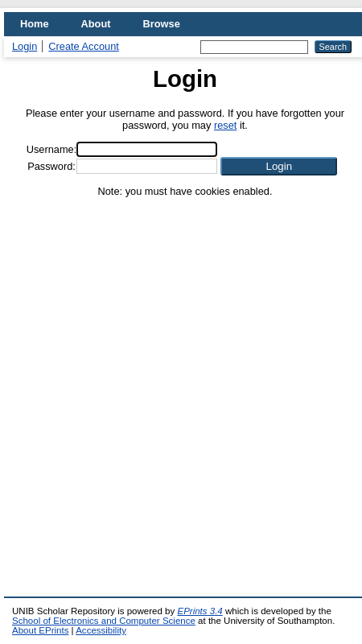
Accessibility (101, 630)
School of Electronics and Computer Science (104, 621)
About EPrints (40, 630)
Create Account (84, 46)
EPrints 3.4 (200, 611)
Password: (51, 166)
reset (225, 125)
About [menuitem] (96, 24)
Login (25, 46)
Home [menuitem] (35, 24)
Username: (52, 149)
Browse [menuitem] (162, 24)
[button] (279, 166)
